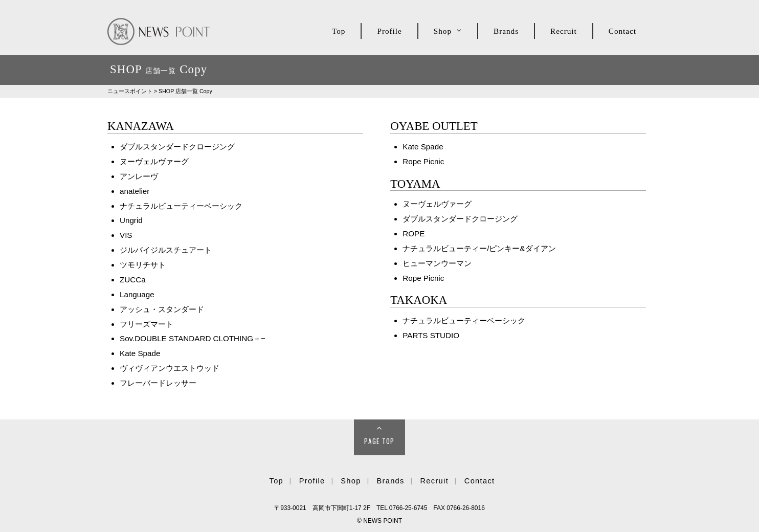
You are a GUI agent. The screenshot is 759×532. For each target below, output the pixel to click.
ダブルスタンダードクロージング (177, 147)
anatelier (135, 191)
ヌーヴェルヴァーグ (154, 161)
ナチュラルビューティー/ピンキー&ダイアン (479, 248)
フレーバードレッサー (158, 383)
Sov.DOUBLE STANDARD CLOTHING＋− (193, 338)
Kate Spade (140, 353)
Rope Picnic (423, 161)
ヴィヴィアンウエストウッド (170, 368)
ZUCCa (133, 280)
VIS (126, 235)
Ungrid (131, 220)
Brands (506, 31)
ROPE (414, 234)
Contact (622, 31)
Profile (389, 31)
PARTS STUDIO (431, 335)
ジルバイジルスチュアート (166, 250)
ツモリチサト (143, 265)
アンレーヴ (139, 176)
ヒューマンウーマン (437, 263)
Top (339, 31)
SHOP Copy (185, 91)
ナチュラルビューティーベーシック (181, 206)
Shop (443, 31)
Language (137, 294)
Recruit (564, 31)
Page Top (379, 441)
